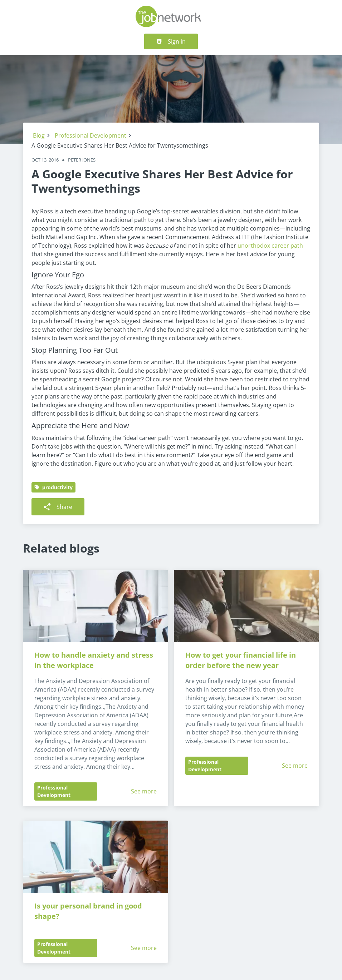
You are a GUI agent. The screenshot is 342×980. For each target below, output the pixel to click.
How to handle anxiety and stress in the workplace (95, 660)
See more (144, 791)
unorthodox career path (270, 246)
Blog (39, 135)
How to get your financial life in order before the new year (241, 660)
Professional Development (91, 135)
